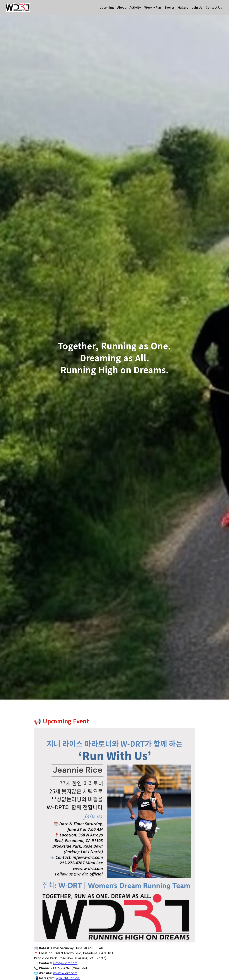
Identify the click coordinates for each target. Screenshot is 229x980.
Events (170, 7)
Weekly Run (153, 7)
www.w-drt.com (65, 973)
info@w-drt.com (65, 963)
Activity (135, 7)
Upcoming (107, 7)
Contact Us (214, 7)
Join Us (197, 7)
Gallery (183, 7)
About (122, 7)
